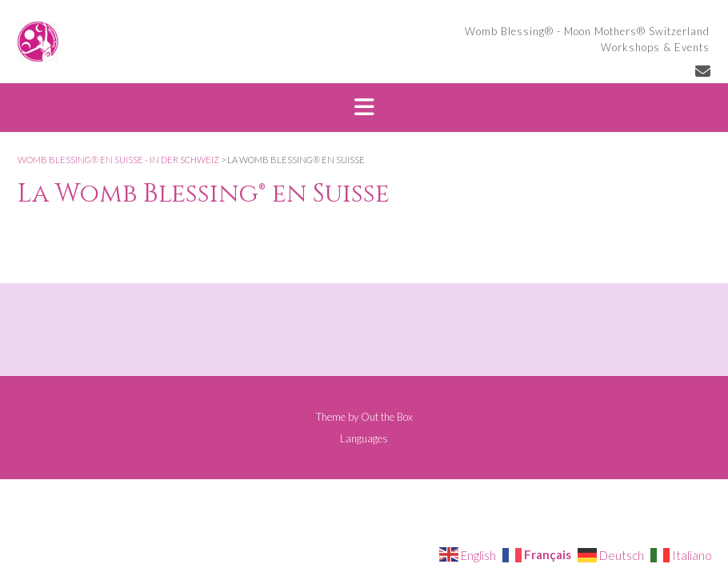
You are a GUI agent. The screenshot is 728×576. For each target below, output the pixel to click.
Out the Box (387, 417)
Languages (364, 439)
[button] (364, 108)
